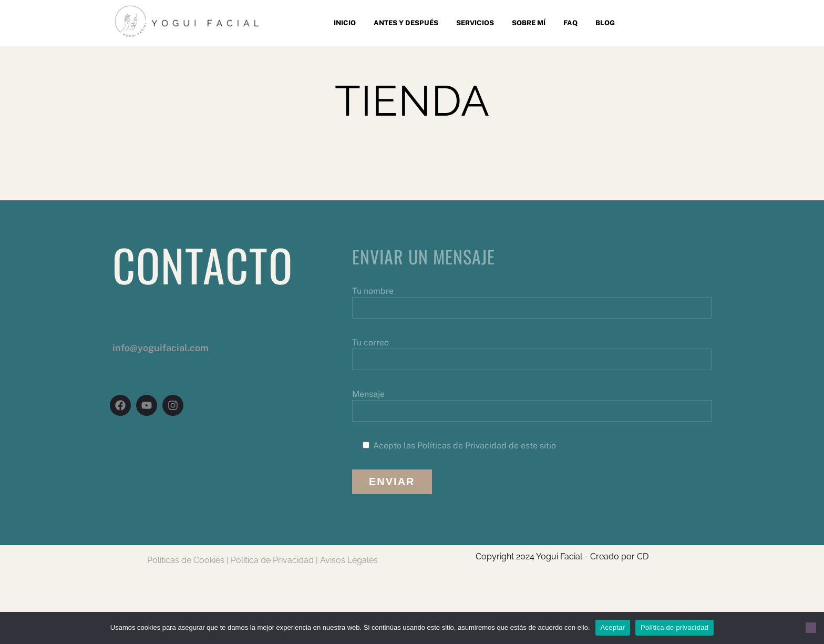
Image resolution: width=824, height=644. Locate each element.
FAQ (570, 23)
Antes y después (406, 23)
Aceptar (613, 627)
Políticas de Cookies (186, 560)
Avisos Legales (349, 560)
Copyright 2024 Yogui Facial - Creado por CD (562, 556)
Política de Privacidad (272, 560)
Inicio (345, 23)
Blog (605, 23)
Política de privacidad (674, 627)
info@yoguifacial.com (161, 348)
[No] (811, 628)
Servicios (475, 23)
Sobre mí (529, 23)
